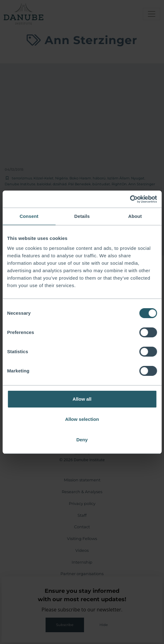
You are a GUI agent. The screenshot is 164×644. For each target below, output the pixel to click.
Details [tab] (82, 216)
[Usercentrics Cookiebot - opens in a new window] (130, 199)
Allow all (82, 399)
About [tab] (135, 216)
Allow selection (82, 419)
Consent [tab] (29, 216)
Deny (82, 440)
